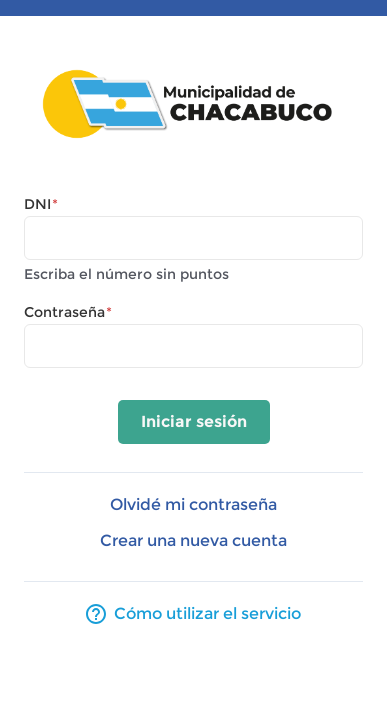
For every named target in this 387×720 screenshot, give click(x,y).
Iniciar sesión (194, 421)
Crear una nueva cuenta (193, 540)
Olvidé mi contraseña (193, 504)
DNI (41, 204)
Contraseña (68, 312)
